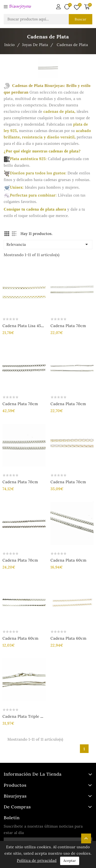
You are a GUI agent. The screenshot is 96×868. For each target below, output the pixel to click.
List (14, 234)
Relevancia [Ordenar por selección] (48, 244)
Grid (7, 234)
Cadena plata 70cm (68, 326)
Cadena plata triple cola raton (32, 716)
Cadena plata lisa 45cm (25, 326)
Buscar (81, 19)
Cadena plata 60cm (69, 560)
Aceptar (70, 861)
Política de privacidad (37, 860)
